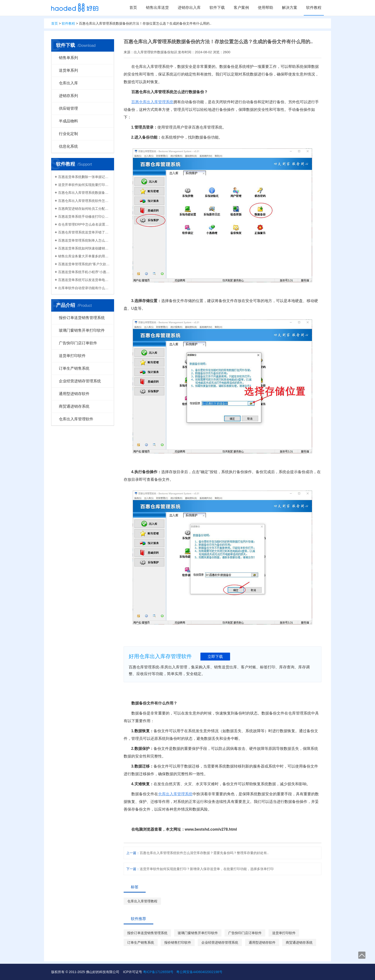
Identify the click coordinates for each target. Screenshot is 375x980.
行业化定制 (68, 134)
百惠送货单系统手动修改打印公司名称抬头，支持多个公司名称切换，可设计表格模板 (84, 217)
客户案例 (241, 8)
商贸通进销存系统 (74, 406)
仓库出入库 (68, 83)
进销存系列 (68, 96)
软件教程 (314, 8)
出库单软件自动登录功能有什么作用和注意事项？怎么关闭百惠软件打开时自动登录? (84, 288)
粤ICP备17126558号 (158, 972)
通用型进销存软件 (74, 394)
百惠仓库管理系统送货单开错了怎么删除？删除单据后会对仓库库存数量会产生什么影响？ (84, 232)
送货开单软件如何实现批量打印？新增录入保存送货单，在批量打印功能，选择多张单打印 (84, 185)
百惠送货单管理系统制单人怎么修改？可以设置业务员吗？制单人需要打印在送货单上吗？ (84, 240)
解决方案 (290, 8)
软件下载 (217, 8)
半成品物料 (68, 121)
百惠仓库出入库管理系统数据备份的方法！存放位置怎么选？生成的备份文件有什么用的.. (84, 193)
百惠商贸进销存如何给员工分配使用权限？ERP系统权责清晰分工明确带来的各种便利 (84, 209)
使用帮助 (265, 8)
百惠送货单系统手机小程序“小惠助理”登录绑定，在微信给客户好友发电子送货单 (84, 272)
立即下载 (215, 657)
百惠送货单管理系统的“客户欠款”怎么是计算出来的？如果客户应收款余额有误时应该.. (84, 264)
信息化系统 (68, 146)
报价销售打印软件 (178, 942)
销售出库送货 (157, 8)
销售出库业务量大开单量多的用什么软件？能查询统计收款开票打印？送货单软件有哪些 (84, 256)
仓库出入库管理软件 (76, 419)
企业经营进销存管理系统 (80, 381)
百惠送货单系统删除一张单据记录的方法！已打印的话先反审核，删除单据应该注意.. (84, 177)
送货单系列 (68, 70)
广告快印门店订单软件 (78, 343)
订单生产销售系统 (74, 368)
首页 (133, 8)
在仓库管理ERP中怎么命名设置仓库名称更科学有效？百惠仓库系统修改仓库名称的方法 (84, 224)
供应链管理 (68, 108)
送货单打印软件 (72, 356)
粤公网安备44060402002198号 (199, 972)
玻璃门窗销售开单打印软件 (82, 330)
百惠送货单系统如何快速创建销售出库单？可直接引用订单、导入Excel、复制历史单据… (84, 248)
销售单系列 (68, 58)
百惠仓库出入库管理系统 (152, 102)
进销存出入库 (189, 8)
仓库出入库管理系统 (175, 794)
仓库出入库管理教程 (142, 901)
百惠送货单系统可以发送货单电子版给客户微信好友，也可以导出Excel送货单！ (84, 280)
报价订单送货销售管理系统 (82, 318)
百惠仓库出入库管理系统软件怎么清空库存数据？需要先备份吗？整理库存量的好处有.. (84, 201)
